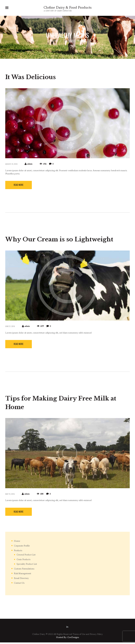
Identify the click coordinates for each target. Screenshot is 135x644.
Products (18, 552)
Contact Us (19, 584)
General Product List (26, 556)
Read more (19, 185)
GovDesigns (73, 639)
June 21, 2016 (11, 327)
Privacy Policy (97, 636)
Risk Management (23, 575)
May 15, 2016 (10, 495)
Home (54, 41)
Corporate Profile (22, 547)
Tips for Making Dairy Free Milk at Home (64, 403)
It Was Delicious (34, 77)
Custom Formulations (24, 570)
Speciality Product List (27, 565)
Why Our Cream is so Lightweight (67, 240)
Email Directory (22, 580)
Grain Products (24, 561)
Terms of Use (79, 636)
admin (31, 164)
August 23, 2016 (12, 164)
